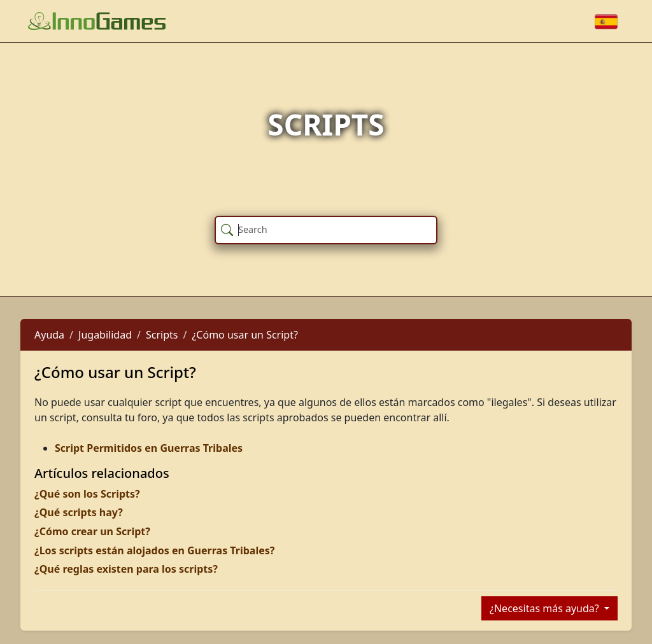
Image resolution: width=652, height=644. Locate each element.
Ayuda (49, 335)
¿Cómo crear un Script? (92, 531)
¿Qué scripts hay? (79, 512)
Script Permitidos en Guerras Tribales (149, 448)
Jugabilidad (105, 335)
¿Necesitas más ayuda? (546, 608)
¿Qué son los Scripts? (87, 494)
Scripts (162, 335)
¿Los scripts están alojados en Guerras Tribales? (154, 550)
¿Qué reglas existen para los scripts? (126, 569)
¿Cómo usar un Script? (245, 335)
